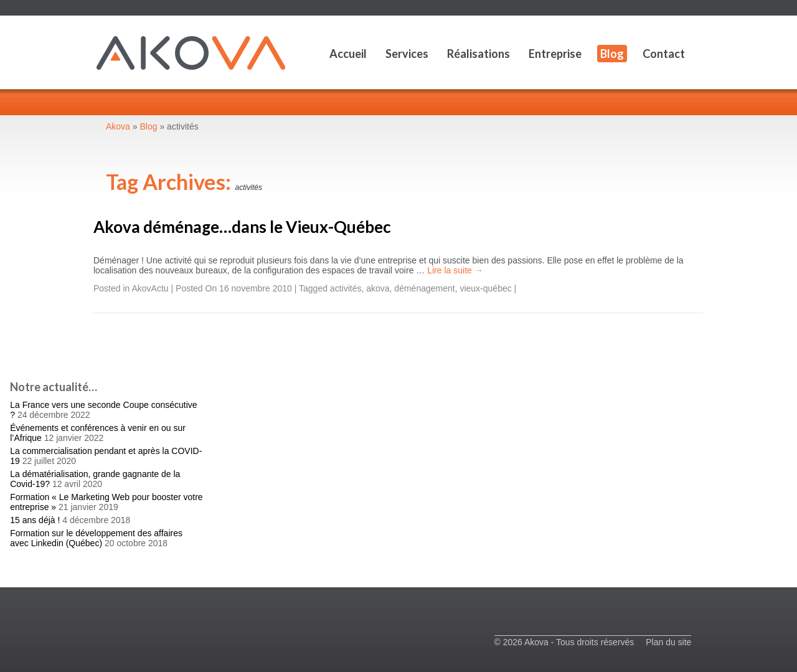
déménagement (424, 288)
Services (407, 54)
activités (346, 288)
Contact (664, 54)
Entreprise (555, 54)
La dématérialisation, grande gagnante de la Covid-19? (95, 479)
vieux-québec (485, 288)
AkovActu (150, 288)
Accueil (348, 54)
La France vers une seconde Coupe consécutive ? (103, 410)
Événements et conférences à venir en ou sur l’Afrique (98, 433)
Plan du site (668, 642)
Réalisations (479, 54)
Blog (612, 54)
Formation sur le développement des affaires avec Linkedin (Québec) (96, 538)
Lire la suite (455, 270)
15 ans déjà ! (35, 520)
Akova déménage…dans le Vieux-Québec (242, 227)
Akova (118, 126)
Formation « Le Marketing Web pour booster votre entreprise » (106, 502)
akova (378, 288)
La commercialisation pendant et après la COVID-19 (106, 456)
